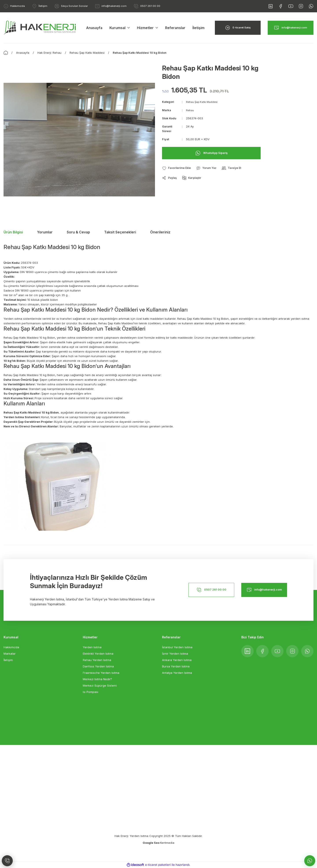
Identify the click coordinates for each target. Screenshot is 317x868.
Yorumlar (45, 232)
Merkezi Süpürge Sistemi (100, 685)
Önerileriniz (160, 232)
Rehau (190, 110)
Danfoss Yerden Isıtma (98, 666)
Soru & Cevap (78, 232)
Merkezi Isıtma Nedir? (97, 679)
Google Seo (151, 843)
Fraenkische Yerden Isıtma (101, 673)
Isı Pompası (90, 692)
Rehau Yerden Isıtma (97, 660)
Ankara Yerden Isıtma (177, 660)
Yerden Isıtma (92, 647)
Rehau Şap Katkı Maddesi (204, 102)
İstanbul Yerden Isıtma (177, 647)
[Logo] (40, 27)
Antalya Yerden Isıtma (177, 673)
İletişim (8, 660)
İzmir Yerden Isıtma (175, 654)
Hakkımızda (11, 647)
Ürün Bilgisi (13, 232)
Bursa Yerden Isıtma (176, 666)
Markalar (10, 654)
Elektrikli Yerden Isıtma (98, 654)
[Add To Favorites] (178, 168)
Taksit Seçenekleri (120, 232)
